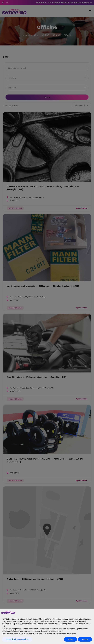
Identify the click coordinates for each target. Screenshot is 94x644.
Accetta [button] (85, 639)
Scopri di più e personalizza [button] (17, 639)
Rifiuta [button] (70, 639)
